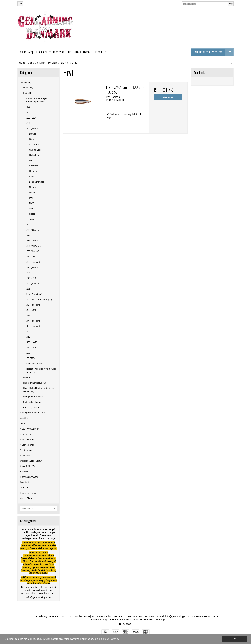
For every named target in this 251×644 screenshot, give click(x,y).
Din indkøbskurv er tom (214, 52)
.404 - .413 (31, 310)
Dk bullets (34, 155)
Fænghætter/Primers (33, 397)
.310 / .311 (31, 257)
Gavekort (24, 482)
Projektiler (28, 93)
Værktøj (24, 418)
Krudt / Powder (27, 439)
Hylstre (26, 377)
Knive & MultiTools (29, 466)
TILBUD (24, 488)
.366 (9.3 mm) (33, 283)
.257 (28, 225)
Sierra (32, 209)
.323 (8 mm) (32, 267)
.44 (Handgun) (33, 321)
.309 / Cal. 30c (33, 251)
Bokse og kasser (31, 408)
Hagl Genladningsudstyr (35, 383)
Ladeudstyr (28, 88)
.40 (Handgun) (33, 305)
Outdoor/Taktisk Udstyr (31, 461)
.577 (28, 353)
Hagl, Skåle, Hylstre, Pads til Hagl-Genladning (39, 390)
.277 (28, 235)
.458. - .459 (32, 342)
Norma (33, 187)
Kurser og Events (28, 493)
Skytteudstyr (26, 450)
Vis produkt (168, 97)
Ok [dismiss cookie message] (234, 639)
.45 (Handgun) (33, 326)
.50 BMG (30, 358)
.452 (28, 337)
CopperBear (35, 145)
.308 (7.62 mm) (33, 246)
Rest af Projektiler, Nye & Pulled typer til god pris (41, 371)
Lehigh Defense (37, 182)
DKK (20, 4)
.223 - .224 (31, 118)
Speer (32, 214)
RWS (32, 203)
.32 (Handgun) (33, 262)
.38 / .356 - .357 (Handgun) (39, 299)
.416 (28, 316)
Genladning (26, 83)
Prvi (31, 198)
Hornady (33, 171)
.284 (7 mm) (32, 241)
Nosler (32, 193)
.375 (28, 289)
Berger (33, 139)
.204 (28, 112)
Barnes (33, 134)
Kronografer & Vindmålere (32, 413)
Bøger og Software (29, 477)
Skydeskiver (26, 456)
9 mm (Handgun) (34, 294)
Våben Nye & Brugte (30, 429)
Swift (32, 219)
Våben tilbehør (27, 445)
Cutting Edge (35, 150)
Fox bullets (34, 166)
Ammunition (26, 434)
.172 (28, 107)
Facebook (125, 624)
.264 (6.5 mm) (33, 230)
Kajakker (24, 472)
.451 (28, 332)
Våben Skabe (26, 498)
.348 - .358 (31, 278)
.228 (28, 123)
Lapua (32, 177)
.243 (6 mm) (32, 128)
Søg (231, 4)
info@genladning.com (177, 616)
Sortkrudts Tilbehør (32, 402)
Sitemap (160, 620)
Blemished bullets (35, 364)
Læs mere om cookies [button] (107, 639)
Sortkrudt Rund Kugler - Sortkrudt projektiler (37, 100)
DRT (31, 161)
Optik (23, 424)
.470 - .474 (31, 348)
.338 (28, 273)
